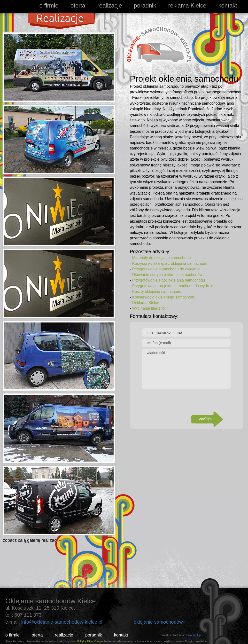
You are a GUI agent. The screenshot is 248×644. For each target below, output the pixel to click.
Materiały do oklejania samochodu (162, 258)
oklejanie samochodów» (159, 622)
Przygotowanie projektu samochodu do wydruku (173, 286)
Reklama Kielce (146, 303)
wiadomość (186, 369)
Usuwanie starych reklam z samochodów (167, 275)
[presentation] (186, 401)
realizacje (110, 5)
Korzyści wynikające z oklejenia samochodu (170, 263)
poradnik (145, 5)
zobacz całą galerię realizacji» (32, 540)
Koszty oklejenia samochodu (157, 292)
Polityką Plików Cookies (90, 641)
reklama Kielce (187, 5)
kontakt (228, 5)
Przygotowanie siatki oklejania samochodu (169, 280)
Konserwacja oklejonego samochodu (164, 297)
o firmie (49, 5)
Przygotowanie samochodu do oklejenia (166, 269)
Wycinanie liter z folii (150, 308)
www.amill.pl (194, 635)
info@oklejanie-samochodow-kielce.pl (62, 622)
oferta (78, 5)
